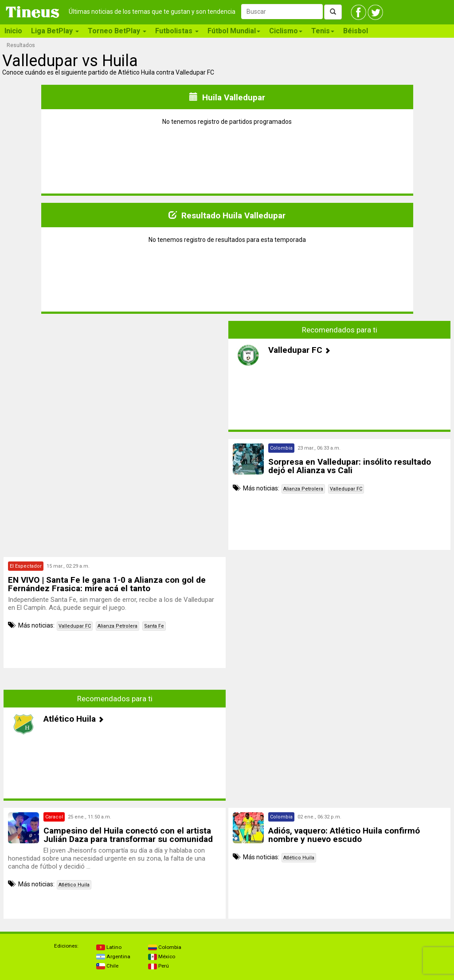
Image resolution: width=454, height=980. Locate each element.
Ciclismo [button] (286, 31)
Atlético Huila (74, 885)
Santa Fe (154, 626)
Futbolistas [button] (177, 31)
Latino (109, 947)
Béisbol (356, 31)
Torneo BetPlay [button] (117, 31)
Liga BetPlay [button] (55, 31)
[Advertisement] (115, 383)
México (162, 956)
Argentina (113, 956)
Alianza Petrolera (303, 489)
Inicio (13, 31)
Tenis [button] (323, 31)
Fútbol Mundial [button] (234, 31)
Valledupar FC (346, 489)
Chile (107, 966)
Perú (159, 966)
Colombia (165, 947)
